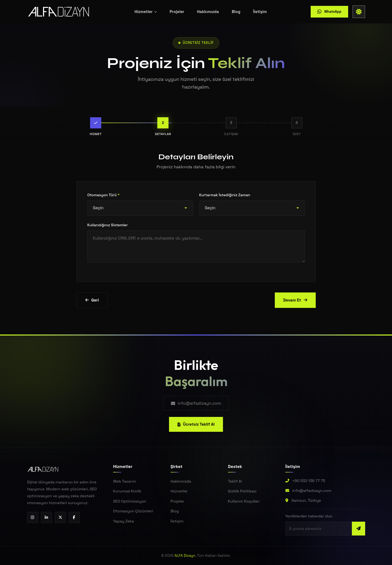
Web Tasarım (125, 481)
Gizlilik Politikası (242, 491)
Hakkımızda (208, 11)
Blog (236, 11)
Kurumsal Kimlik (127, 491)
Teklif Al (235, 481)
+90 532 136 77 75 (309, 481)
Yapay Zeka (124, 521)
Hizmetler (146, 11)
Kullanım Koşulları (244, 501)
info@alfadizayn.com (196, 403)
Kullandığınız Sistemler (108, 225)
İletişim (260, 11)
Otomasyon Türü (104, 195)
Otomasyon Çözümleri (133, 511)
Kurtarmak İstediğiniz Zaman (225, 195)
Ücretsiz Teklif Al (196, 424)
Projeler (177, 11)
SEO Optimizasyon (130, 501)
